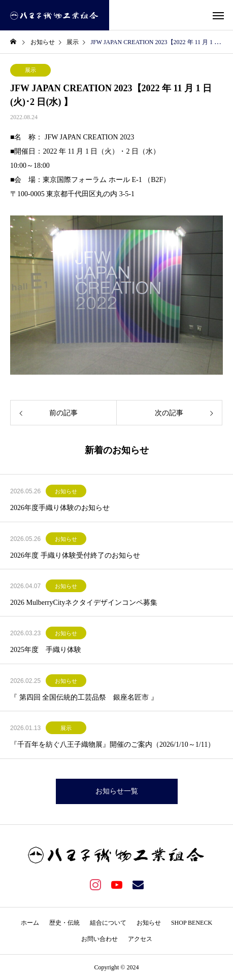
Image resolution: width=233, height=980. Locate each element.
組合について (108, 923)
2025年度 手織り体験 (46, 650)
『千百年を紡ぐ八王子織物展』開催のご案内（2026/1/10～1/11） (112, 745)
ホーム (30, 923)
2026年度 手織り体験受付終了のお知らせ (75, 555)
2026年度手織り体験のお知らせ (60, 508)
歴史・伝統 (64, 923)
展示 (30, 70)
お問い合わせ (99, 939)
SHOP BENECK (192, 923)
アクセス (140, 939)
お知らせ (66, 491)
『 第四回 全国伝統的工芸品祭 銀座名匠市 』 (84, 697)
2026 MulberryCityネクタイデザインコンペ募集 (84, 603)
